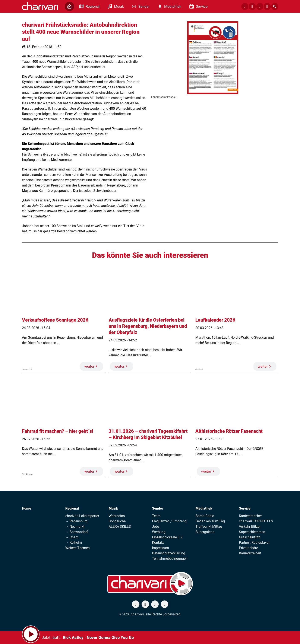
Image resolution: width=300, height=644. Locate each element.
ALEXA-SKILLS (120, 527)
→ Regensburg (76, 521)
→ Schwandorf (77, 532)
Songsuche (117, 521)
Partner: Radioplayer (254, 543)
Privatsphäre (248, 548)
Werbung (159, 532)
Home (27, 508)
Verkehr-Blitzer (250, 527)
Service (245, 508)
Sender (158, 508)
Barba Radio (205, 516)
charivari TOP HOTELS (256, 521)
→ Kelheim (74, 543)
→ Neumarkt (75, 527)
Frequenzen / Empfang (169, 521)
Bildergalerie (205, 532)
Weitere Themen (78, 548)
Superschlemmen (252, 532)
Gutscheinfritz (250, 537)
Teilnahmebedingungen (170, 559)
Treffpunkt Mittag (209, 527)
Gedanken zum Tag (210, 521)
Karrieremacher (250, 516)
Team (156, 516)
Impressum (160, 548)
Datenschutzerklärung (169, 553)
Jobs (156, 527)
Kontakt (158, 543)
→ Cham (72, 537)
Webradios (117, 516)
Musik (113, 508)
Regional (72, 508)
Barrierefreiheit (250, 553)
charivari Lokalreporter (82, 516)
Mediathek (204, 508)
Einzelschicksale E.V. (168, 537)
